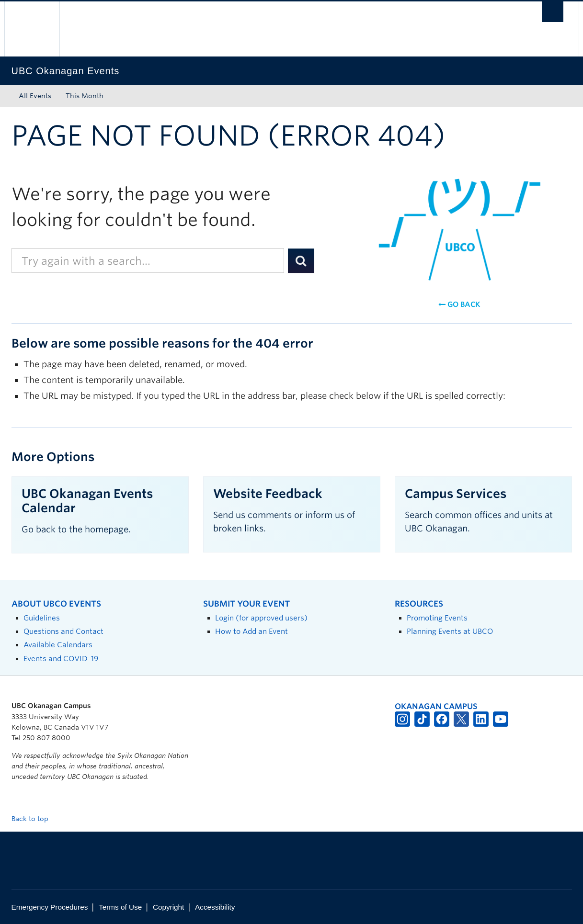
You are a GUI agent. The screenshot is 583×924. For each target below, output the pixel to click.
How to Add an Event (251, 631)
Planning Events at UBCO (450, 631)
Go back (459, 304)
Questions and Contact (63, 631)
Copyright (168, 907)
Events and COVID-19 (61, 659)
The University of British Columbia (32, 29)
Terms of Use (120, 907)
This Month (85, 96)
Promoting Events (437, 618)
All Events (35, 96)
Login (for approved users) (261, 618)
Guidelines (42, 618)
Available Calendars (58, 645)
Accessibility (215, 907)
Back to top (34, 819)
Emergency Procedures (50, 907)
